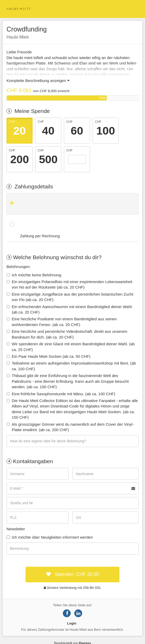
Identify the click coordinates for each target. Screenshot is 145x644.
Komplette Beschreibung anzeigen (38, 81)
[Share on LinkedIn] (78, 613)
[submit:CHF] (72, 575)
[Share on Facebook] (67, 613)
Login (72, 623)
